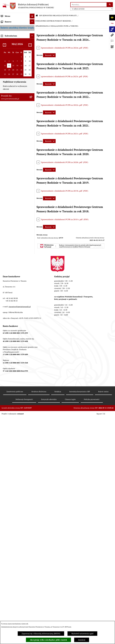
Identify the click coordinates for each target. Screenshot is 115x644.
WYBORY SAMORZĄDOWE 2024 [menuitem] (15, 231)
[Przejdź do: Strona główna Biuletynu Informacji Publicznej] (37, 16)
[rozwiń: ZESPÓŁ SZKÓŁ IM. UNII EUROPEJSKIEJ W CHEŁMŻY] (33, 313)
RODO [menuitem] (4, 76)
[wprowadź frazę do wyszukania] (89, 5)
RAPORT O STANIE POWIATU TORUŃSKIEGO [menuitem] (14, 192)
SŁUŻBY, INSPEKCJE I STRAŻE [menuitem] (14, 157)
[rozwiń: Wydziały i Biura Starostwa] (33, 102)
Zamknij (82, 640)
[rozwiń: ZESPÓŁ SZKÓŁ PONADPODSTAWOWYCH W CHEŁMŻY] (33, 301)
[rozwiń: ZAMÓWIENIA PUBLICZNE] (33, 434)
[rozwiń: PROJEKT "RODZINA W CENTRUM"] (33, 553)
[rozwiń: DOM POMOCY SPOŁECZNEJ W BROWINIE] (33, 590)
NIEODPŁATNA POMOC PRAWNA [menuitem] (11, 219)
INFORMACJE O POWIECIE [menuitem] (12, 33)
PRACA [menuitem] (4, 208)
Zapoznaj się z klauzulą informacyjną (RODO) (41, 634)
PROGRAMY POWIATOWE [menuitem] (12, 176)
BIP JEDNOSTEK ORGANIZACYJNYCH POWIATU (58, 16)
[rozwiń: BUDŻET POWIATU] (33, 181)
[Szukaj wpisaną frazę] (110, 5)
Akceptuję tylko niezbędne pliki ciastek (48, 640)
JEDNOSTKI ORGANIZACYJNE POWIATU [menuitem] (14, 150)
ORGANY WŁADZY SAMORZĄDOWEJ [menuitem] (9, 60)
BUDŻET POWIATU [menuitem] (9, 181)
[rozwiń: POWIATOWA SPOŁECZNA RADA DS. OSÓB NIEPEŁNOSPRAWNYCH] (33, 504)
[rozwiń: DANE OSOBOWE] (33, 360)
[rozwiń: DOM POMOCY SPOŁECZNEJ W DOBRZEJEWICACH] (33, 608)
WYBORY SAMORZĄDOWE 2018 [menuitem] (15, 236)
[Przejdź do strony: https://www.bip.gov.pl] (112, 23)
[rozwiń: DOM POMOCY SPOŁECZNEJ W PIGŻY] (33, 599)
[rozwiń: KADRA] (33, 443)
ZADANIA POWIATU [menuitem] (10, 162)
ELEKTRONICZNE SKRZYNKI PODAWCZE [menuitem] (13, 247)
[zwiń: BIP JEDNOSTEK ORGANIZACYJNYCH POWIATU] (33, 271)
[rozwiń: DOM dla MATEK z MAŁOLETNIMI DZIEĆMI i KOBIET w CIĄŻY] (33, 483)
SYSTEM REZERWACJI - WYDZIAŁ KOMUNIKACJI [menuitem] (12, 255)
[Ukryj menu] (32, 16)
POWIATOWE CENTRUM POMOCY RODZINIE (53, 21)
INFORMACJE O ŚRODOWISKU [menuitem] (14, 213)
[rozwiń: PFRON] (33, 519)
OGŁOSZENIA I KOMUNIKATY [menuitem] (14, 199)
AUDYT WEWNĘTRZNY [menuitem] (11, 171)
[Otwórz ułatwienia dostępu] (112, 18)
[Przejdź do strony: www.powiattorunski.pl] (112, 35)
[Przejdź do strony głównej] (28, 6)
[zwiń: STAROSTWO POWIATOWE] (33, 81)
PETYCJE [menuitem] (5, 240)
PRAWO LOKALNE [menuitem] (9, 71)
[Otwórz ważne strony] (112, 41)
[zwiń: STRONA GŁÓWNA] (33, 21)
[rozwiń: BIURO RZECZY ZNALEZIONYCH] (33, 226)
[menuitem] (17, 21)
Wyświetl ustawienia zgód (82, 634)
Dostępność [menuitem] (6, 266)
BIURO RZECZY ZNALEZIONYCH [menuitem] (15, 226)
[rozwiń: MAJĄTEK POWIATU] (33, 186)
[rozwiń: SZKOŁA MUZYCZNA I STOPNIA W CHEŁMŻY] (33, 322)
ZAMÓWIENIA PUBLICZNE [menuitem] (13, 203)
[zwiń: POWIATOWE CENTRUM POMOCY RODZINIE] (33, 332)
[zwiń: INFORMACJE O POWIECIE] (33, 33)
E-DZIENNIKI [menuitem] (7, 261)
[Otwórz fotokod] (112, 47)
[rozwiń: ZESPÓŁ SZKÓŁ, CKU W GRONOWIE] (33, 292)
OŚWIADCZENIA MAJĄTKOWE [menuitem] (14, 66)
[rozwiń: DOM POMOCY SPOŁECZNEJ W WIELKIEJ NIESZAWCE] (33, 620)
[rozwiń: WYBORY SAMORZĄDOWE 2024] (33, 231)
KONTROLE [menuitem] (6, 166)
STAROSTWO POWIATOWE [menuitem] (13, 81)
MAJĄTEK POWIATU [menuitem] (10, 186)
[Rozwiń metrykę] (49, 55)
